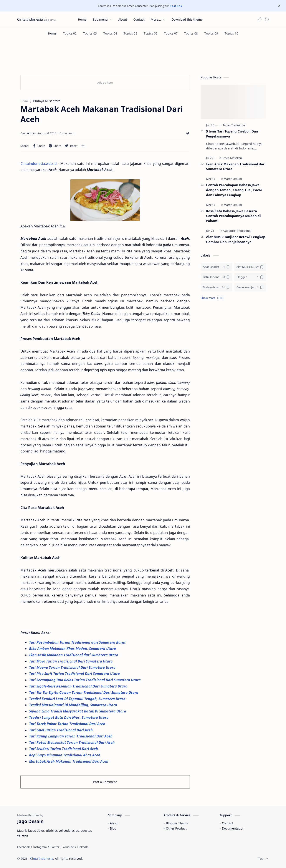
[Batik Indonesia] (216, 277)
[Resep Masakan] (232, 158)
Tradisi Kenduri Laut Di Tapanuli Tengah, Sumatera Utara (78, 699)
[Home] (52, 33)
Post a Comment (105, 782)
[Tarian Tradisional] (234, 125)
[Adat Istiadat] (216, 267)
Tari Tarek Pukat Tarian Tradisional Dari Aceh (68, 724)
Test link (176, 6)
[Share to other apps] (83, 146)
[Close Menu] (279, 6)
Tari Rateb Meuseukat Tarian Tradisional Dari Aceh (72, 742)
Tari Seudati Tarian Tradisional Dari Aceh (64, 749)
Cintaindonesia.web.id (39, 164)
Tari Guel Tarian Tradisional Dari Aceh (61, 730)
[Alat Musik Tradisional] (237, 231)
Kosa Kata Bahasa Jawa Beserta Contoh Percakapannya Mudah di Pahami (233, 216)
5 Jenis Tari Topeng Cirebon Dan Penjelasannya (232, 134)
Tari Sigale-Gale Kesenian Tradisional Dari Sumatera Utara (79, 686)
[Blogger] (250, 277)
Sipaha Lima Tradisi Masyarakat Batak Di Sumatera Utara (78, 711)
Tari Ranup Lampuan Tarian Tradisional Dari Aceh (71, 736)
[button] (260, 19)
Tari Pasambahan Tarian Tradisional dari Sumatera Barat (78, 642)
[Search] (267, 19)
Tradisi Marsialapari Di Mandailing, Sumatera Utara (74, 705)
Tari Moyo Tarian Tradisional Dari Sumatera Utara (71, 661)
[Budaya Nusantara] (216, 287)
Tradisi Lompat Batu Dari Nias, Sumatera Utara (69, 717)
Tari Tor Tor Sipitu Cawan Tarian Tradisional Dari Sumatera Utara (84, 692)
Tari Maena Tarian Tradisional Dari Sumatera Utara (72, 668)
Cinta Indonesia (30, 19)
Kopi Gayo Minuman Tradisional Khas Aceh (65, 755)
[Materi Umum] (233, 179)
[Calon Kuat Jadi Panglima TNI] (250, 287)
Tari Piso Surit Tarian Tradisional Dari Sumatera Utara (75, 674)
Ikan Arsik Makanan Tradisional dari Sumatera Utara (74, 655)
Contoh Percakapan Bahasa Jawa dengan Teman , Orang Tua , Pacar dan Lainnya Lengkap (234, 190)
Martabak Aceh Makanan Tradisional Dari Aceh (69, 761)
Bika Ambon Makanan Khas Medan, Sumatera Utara (73, 649)
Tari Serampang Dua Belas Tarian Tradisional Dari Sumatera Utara (85, 680)
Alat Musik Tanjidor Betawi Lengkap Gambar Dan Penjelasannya (236, 239)
